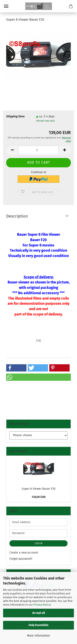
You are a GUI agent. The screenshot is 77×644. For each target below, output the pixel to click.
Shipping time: (16, 116)
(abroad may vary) (45, 121)
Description (17, 216)
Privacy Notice (42, 605)
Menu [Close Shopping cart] (6, 6)
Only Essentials (38, 625)
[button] (12, 150)
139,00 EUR (39, 497)
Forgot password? (21, 559)
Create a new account (24, 553)
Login (39, 543)
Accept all (39, 613)
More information (38, 636)
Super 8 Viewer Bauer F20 (39, 489)
